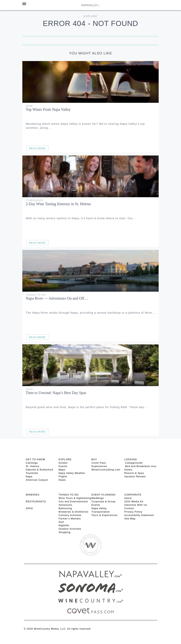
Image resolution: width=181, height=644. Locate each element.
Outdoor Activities (70, 529)
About (128, 498)
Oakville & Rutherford (39, 470)
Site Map (130, 519)
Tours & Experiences (105, 515)
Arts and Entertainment (73, 501)
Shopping (65, 532)
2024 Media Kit (134, 501)
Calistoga (32, 463)
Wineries (33, 495)
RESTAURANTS (36, 501)
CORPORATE (133, 495)
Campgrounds (134, 463)
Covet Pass (99, 463)
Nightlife (64, 525)
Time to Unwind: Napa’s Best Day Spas (56, 393)
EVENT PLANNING (103, 495)
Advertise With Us (136, 505)
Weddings (98, 498)
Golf (61, 522)
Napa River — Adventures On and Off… (57, 298)
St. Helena (32, 466)
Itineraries (35, 200)
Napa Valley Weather (72, 473)
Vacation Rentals (135, 476)
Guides (63, 463)
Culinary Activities (70, 515)
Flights (63, 476)
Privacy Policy (133, 512)
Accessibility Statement (139, 515)
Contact (129, 508)
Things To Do (36, 295)
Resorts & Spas (134, 473)
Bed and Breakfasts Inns (140, 466)
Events (63, 466)
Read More (37, 148)
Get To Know (35, 459)
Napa (29, 476)
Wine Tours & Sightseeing (75, 498)
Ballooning (65, 508)
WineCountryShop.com (106, 470)
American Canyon (37, 480)
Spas (29, 389)
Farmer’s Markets (70, 519)
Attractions (66, 505)
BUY (94, 459)
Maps (62, 470)
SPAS (29, 508)
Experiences (99, 466)
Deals (62, 480)
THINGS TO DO (69, 495)
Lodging (131, 459)
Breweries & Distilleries (74, 512)
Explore (90, 16)
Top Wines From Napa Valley (48, 109)
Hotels (128, 470)
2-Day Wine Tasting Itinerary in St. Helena (58, 204)
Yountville (32, 473)
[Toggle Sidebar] (24, 4)
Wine (29, 106)
